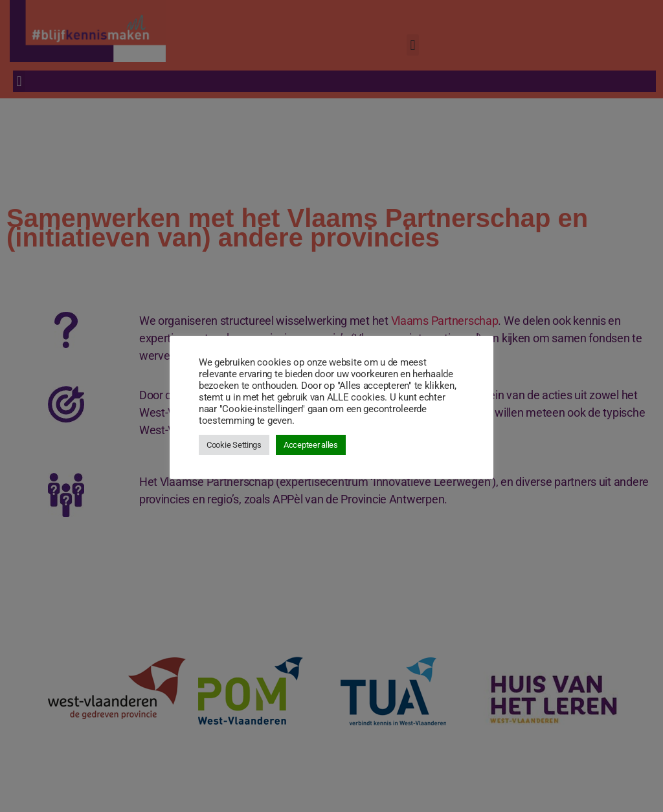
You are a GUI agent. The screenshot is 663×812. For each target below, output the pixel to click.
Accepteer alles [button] (311, 445)
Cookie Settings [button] (234, 445)
